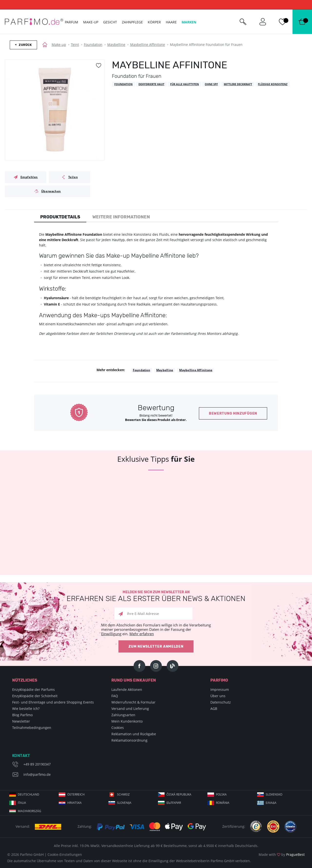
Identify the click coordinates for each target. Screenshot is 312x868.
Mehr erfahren (142, 634)
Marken (189, 22)
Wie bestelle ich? (26, 709)
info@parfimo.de (37, 774)
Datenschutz (221, 702)
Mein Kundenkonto (127, 721)
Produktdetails (60, 217)
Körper (154, 22)
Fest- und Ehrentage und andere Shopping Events (53, 702)
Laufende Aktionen (127, 689)
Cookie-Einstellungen (65, 854)
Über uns (218, 696)
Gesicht (110, 22)
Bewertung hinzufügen (233, 414)
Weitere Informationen (121, 217)
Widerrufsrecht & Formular (133, 702)
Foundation (93, 45)
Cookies (118, 728)
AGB (214, 709)
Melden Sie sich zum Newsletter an (156, 596)
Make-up (59, 45)
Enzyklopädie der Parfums (34, 689)
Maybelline (116, 45)
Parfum (72, 22)
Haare (171, 22)
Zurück (25, 45)
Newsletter (21, 721)
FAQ (115, 696)
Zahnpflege (132, 22)
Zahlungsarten (123, 715)
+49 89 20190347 (37, 764)
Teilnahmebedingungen (32, 728)
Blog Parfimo (22, 715)
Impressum (220, 689)
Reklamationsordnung (129, 740)
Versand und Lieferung (130, 709)
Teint (75, 45)
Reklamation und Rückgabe (134, 734)
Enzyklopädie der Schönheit (35, 696)
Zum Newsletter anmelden (156, 647)
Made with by (282, 854)
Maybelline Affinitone (148, 45)
